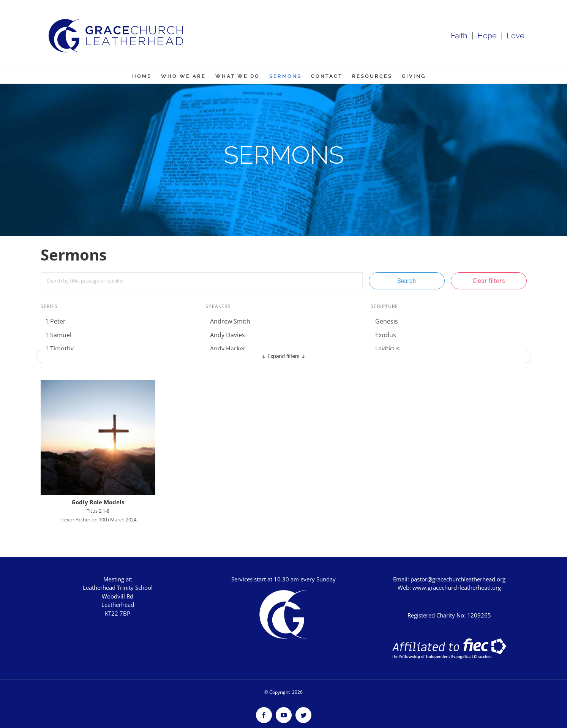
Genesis (387, 321)
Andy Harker (228, 349)
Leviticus (388, 349)
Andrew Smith (230, 321)
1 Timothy (59, 349)
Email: (402, 579)
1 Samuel (58, 335)
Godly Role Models (98, 502)
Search (407, 281)
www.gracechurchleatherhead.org (457, 587)
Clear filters (489, 281)
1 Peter (55, 321)
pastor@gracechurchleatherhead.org (458, 579)
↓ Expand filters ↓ (283, 356)
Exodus (386, 335)
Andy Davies (227, 335)
